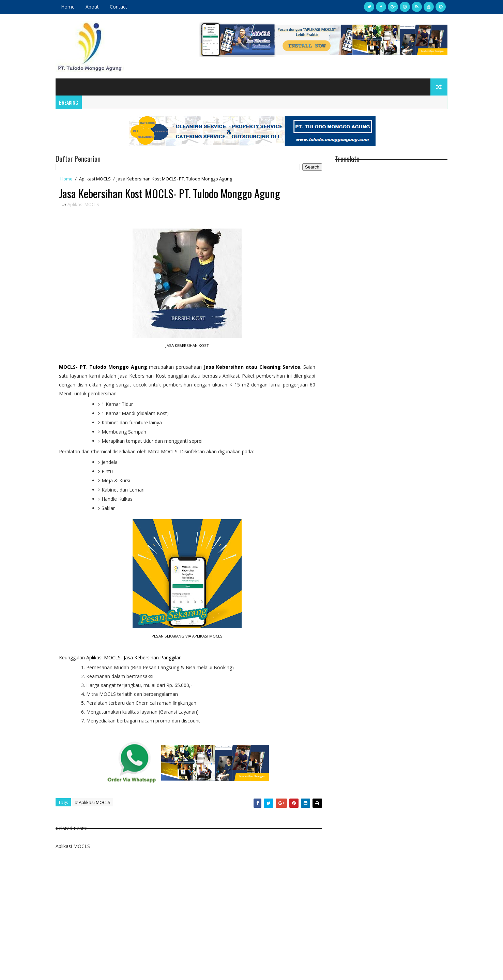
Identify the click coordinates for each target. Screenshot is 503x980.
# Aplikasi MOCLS (93, 802)
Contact (118, 7)
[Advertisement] (189, 919)
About (92, 7)
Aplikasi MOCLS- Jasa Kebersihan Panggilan (134, 657)
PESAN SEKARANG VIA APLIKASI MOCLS (187, 636)
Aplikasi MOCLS (95, 179)
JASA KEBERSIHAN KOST (187, 345)
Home (68, 7)
